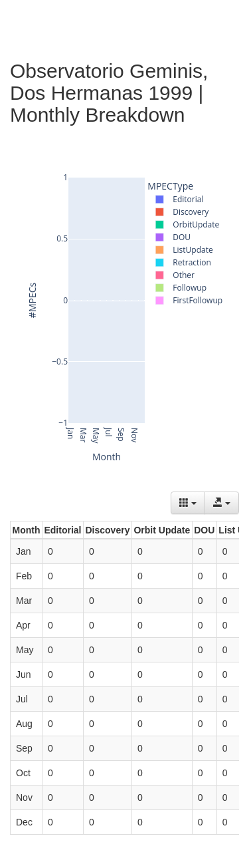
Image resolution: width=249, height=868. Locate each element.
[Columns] (188, 503)
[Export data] (222, 503)
